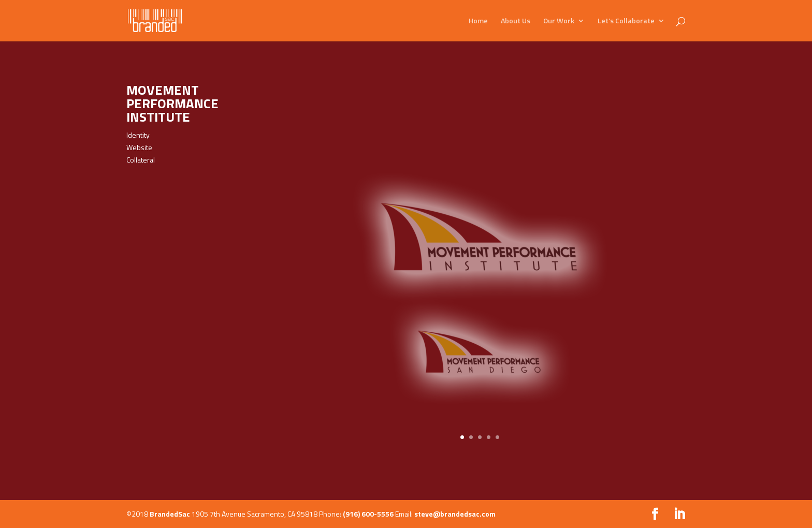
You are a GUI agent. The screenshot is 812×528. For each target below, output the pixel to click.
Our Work (559, 21)
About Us (516, 21)
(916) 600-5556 (368, 514)
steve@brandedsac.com (455, 514)
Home (478, 21)
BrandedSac (170, 514)
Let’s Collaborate (626, 21)
